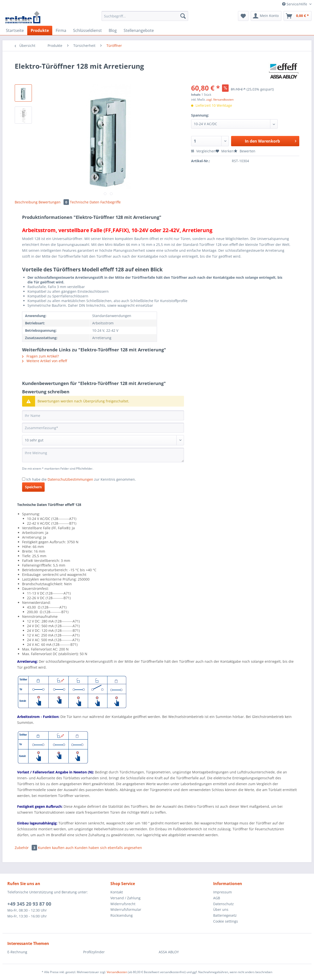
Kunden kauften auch (56, 848)
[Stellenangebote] (139, 30)
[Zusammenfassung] (103, 428)
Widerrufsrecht (123, 904)
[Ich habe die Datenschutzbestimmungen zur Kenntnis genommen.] (24, 479)
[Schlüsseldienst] (87, 30)
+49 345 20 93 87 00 (29, 904)
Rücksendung (122, 915)
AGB (217, 898)
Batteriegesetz (225, 915)
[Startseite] (15, 30)
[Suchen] (183, 16)
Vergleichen (203, 151)
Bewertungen (54, 202)
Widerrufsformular (126, 909)
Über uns (221, 909)
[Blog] (113, 30)
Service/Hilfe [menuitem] (295, 4)
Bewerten (245, 151)
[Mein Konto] (266, 16)
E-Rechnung (17, 952)
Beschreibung (26, 202)
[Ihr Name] (103, 415)
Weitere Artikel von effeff (45, 361)
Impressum (222, 892)
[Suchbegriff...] (145, 16)
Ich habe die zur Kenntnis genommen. (81, 479)
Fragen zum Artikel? (40, 356)
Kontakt (117, 892)
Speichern (33, 487)
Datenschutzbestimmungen (70, 479)
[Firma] (61, 30)
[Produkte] (40, 30)
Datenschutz (223, 904)
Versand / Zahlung (125, 898)
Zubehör (26, 848)
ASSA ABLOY (169, 952)
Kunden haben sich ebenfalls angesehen (108, 848)
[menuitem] (145, 18)
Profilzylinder (94, 952)
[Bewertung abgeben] (103, 440)
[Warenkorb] (298, 16)
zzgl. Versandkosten (220, 99)
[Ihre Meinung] (103, 455)
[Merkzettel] (243, 16)
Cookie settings (226, 921)
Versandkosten (117, 972)
